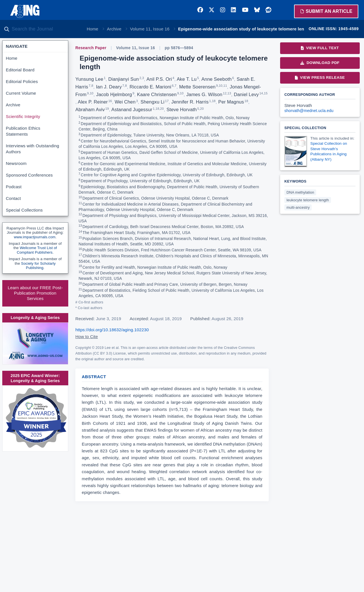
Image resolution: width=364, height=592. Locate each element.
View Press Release (320, 77)
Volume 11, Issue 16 (150, 29)
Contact (14, 198)
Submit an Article (326, 11)
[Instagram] (223, 10)
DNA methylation (300, 192)
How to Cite (87, 337)
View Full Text (320, 48)
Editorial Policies (22, 81)
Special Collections (24, 210)
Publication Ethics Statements (23, 131)
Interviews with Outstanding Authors (33, 149)
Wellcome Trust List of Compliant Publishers (37, 250)
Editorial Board (20, 70)
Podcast (14, 187)
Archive (114, 29)
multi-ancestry (298, 207)
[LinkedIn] (233, 10)
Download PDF (320, 63)
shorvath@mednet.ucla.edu (309, 111)
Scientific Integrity (23, 116)
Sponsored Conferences (29, 175)
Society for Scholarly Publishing (38, 266)
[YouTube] (245, 10)
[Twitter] (212, 10)
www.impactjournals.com (35, 237)
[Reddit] (268, 10)
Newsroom (16, 163)
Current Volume (21, 93)
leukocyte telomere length (308, 200)
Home (93, 29)
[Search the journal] (45, 29)
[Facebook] (200, 10)
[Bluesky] (257, 10)
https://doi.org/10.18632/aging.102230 (112, 330)
